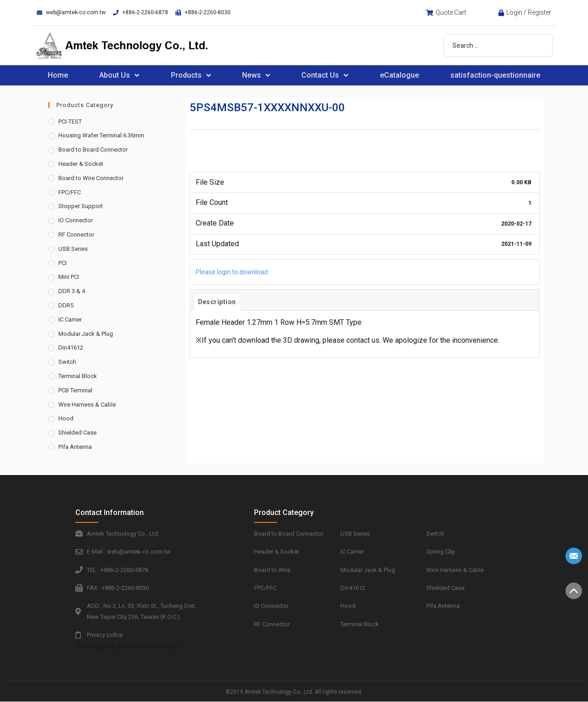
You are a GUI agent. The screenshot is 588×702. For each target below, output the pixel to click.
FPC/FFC (70, 192)
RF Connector (76, 235)
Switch (67, 362)
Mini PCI (69, 277)
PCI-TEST (70, 122)
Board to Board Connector (93, 150)
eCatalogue (399, 75)
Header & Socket (81, 164)
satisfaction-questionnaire (495, 75)
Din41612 (71, 348)
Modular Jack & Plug (86, 334)
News (256, 75)
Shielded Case (77, 433)
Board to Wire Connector (91, 178)
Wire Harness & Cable (87, 405)
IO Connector (76, 220)
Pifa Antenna (75, 447)
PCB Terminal (75, 390)
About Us (119, 75)
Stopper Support (81, 206)
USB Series (73, 249)
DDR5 (66, 305)
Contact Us (325, 75)
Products (191, 75)
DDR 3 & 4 (72, 291)
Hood (66, 418)
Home (58, 75)
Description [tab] (217, 302)
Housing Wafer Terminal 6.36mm (101, 135)
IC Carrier (70, 320)
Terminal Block (78, 376)
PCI (62, 263)
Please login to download (232, 272)
